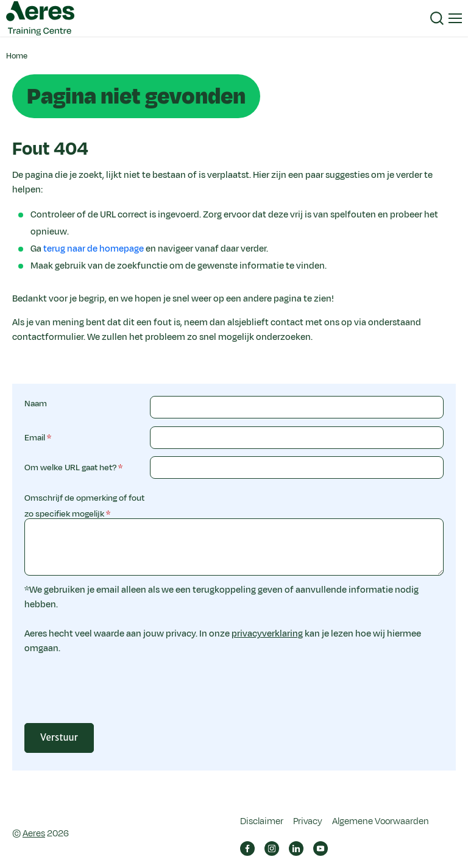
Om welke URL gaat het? (70, 468)
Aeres (34, 834)
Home (17, 56)
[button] (437, 18)
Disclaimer (262, 821)
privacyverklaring (267, 634)
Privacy (308, 821)
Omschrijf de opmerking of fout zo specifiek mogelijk (84, 506)
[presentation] (243, 694)
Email (35, 438)
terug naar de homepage (94, 249)
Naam (36, 404)
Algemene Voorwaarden (381, 821)
